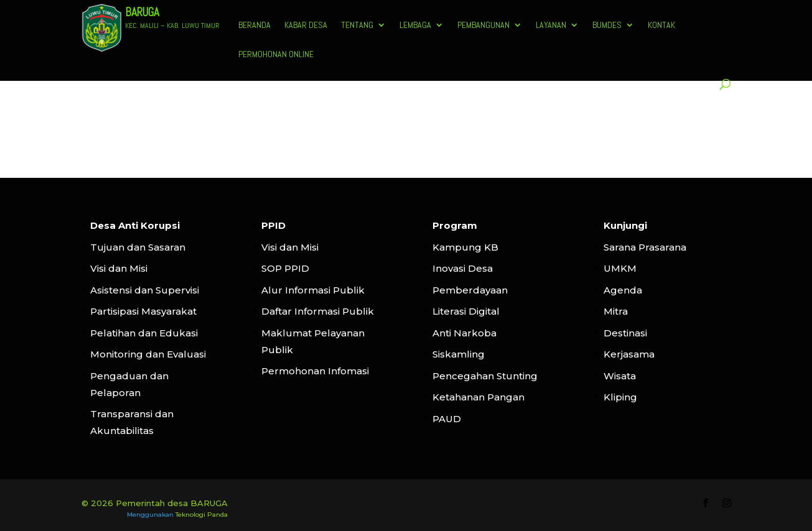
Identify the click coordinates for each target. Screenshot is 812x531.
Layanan (551, 25)
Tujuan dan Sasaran (138, 247)
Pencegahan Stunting (485, 376)
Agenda (623, 290)
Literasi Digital (466, 311)
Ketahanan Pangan (478, 397)
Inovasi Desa (463, 268)
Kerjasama (629, 354)
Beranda (254, 25)
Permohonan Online (276, 55)
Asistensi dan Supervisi (145, 290)
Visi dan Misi (119, 268)
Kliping (620, 397)
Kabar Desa (306, 25)
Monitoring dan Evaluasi (148, 354)
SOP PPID (285, 268)
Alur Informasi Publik (313, 290)
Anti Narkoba (464, 333)
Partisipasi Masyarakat (143, 311)
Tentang (357, 25)
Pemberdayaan (470, 290)
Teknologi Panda (202, 515)
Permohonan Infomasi (315, 371)
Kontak (661, 25)
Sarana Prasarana (645, 247)
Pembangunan (483, 25)
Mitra (616, 311)
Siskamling (459, 354)
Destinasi (625, 333)
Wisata (620, 376)
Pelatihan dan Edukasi (144, 333)
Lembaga (415, 25)
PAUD (447, 419)
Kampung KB (465, 247)
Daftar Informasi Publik (318, 311)
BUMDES (607, 25)
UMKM (620, 268)
